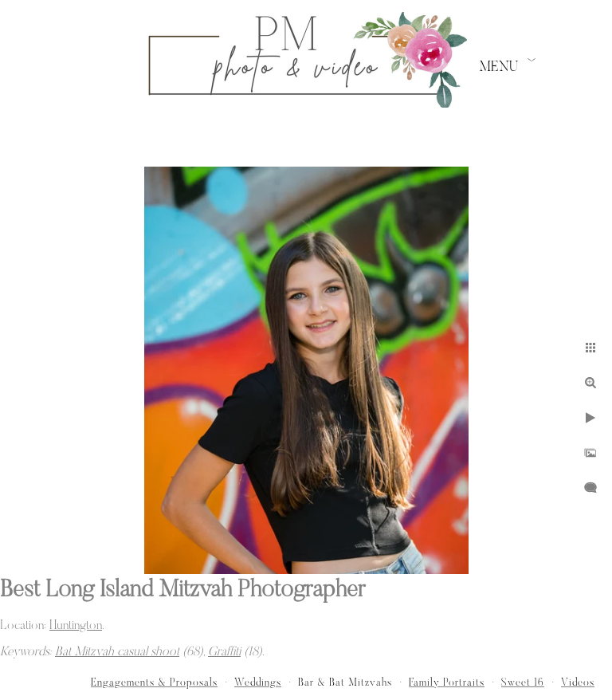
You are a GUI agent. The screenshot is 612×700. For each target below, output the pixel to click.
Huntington (76, 626)
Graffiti (224, 652)
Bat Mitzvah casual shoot (117, 652)
